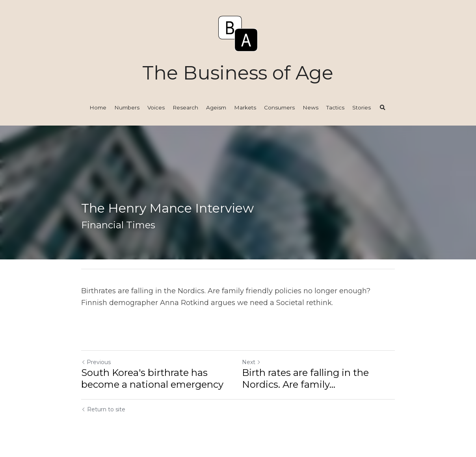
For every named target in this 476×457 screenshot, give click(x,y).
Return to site (103, 409)
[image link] (238, 33)
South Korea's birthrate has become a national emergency (152, 378)
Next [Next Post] (251, 362)
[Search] (383, 108)
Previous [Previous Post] (96, 362)
